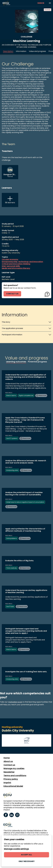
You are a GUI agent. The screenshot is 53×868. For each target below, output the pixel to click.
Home (7, 758)
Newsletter (9, 772)
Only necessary (27, 861)
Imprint (7, 783)
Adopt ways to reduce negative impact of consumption (25, 502)
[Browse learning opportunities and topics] (50, 3)
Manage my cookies (14, 768)
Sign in (41, 3)
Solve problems (12, 538)
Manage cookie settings (16, 849)
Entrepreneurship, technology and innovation (22, 262)
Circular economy (10, 259)
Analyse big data (12, 470)
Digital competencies (26, 395)
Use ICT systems (12, 438)
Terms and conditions (15, 776)
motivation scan (15, 702)
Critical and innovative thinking (16, 264)
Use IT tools (10, 606)
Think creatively (12, 568)
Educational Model (13, 786)
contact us (12, 294)
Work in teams (11, 395)
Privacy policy (11, 779)
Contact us (9, 765)
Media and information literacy (16, 268)
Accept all (26, 855)
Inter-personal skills (11, 266)
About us (8, 761)
